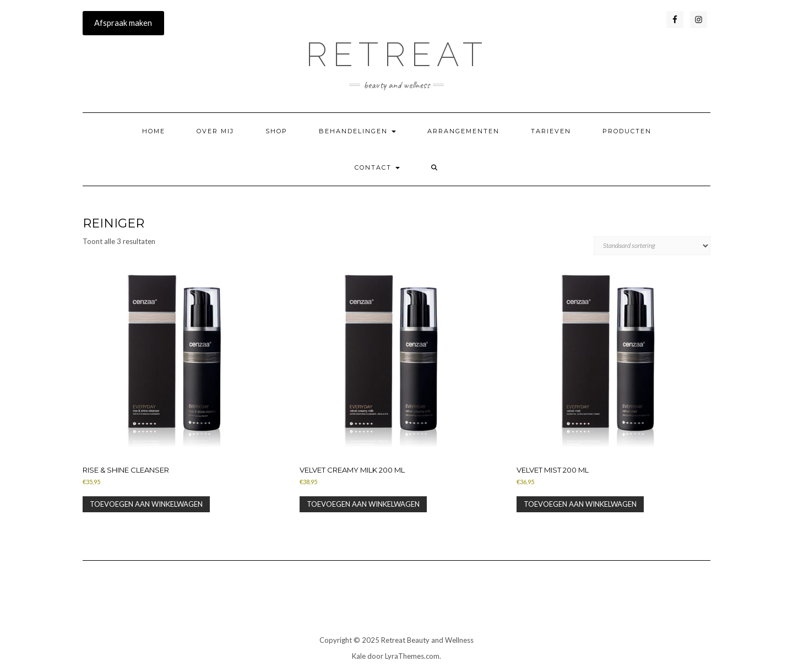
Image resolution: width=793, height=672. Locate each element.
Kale (359, 656)
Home (154, 131)
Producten (627, 131)
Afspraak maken (123, 23)
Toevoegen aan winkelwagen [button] (146, 504)
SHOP (276, 131)
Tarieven (551, 131)
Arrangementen (463, 131)
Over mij (215, 131)
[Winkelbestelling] (652, 246)
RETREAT (397, 55)
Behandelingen (357, 131)
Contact (377, 167)
